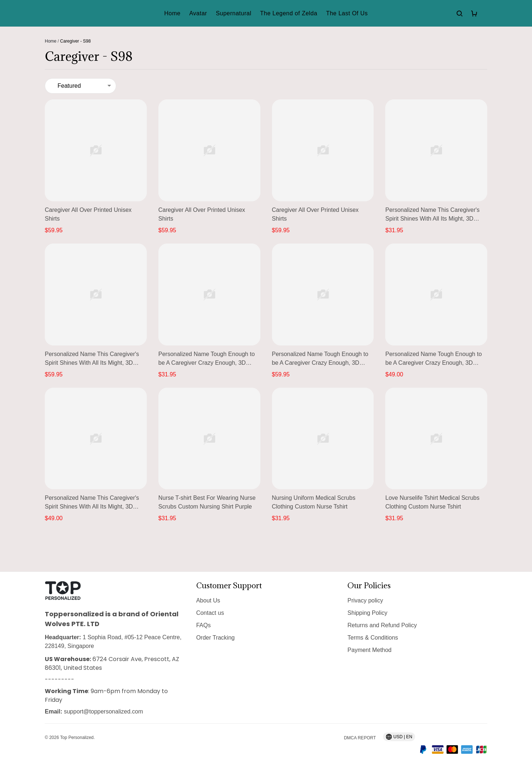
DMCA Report (360, 738)
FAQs (204, 625)
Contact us (210, 613)
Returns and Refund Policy (382, 625)
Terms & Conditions (373, 638)
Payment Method (369, 650)
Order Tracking (216, 638)
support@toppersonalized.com (103, 711)
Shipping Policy (367, 613)
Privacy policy (365, 600)
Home (51, 41)
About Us (208, 600)
